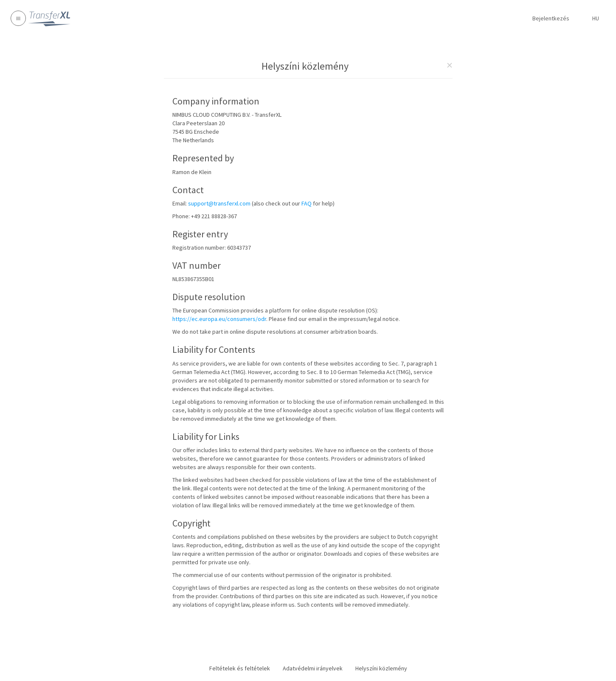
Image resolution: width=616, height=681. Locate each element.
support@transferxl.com (219, 203)
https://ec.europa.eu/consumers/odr (219, 319)
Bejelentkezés (551, 18)
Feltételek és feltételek (240, 668)
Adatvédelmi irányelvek (313, 668)
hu (596, 18)
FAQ (307, 203)
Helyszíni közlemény (381, 668)
